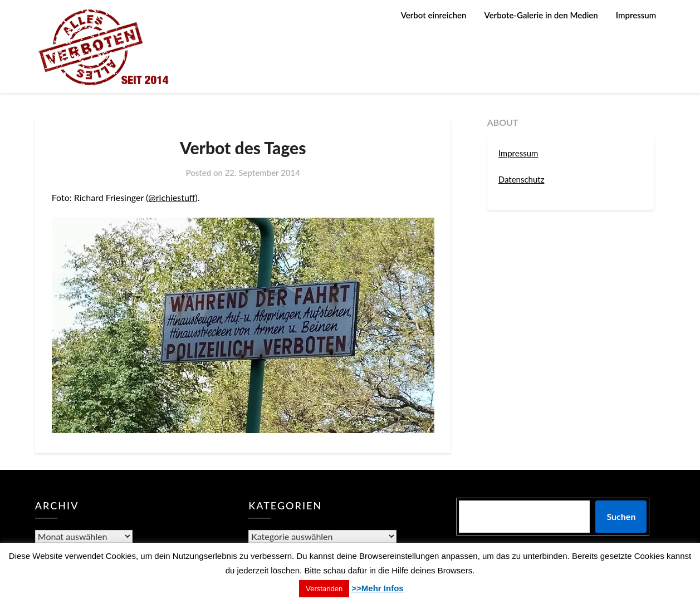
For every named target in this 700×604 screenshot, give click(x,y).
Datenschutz (522, 179)
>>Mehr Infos (377, 588)
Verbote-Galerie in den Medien (541, 15)
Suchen (621, 516)
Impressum (636, 15)
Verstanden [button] (324, 589)
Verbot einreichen (434, 15)
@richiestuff (172, 197)
